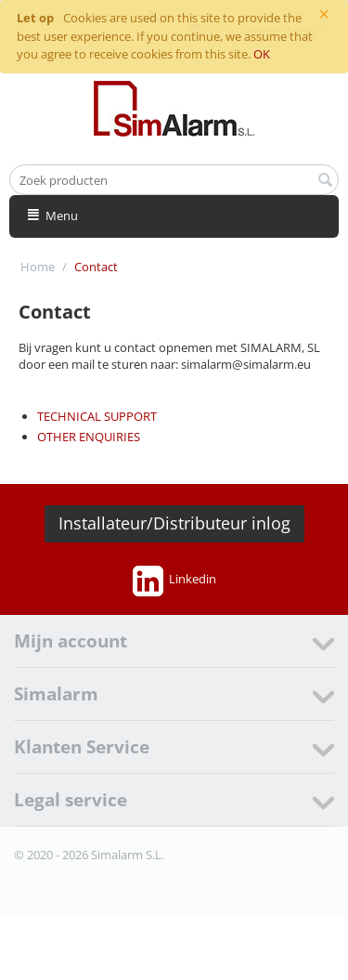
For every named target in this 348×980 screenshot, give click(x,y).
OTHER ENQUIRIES (89, 437)
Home (38, 267)
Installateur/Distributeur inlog (174, 523)
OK (262, 54)
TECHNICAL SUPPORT (97, 416)
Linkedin (174, 581)
